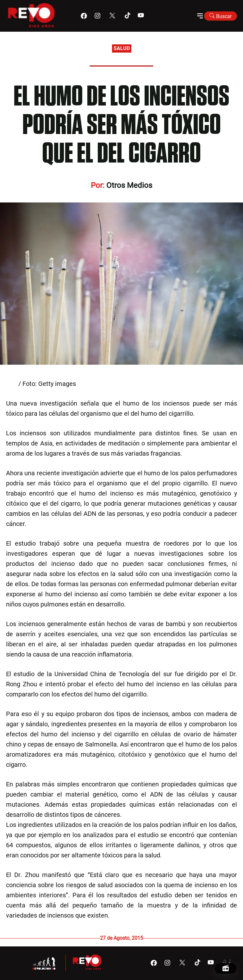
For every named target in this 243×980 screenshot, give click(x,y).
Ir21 (11, 384)
